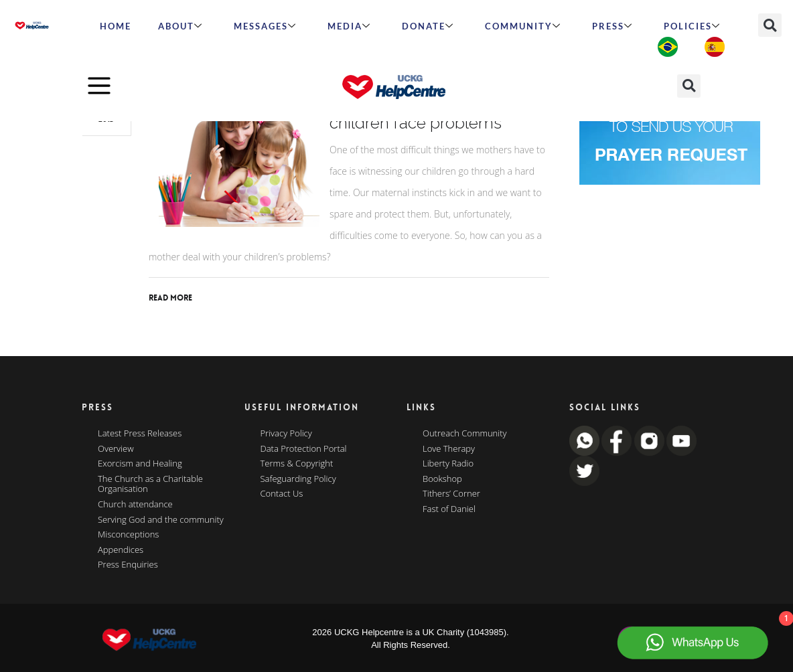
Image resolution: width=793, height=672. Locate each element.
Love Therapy (449, 449)
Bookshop (442, 479)
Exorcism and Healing (140, 464)
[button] (770, 25)
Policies (692, 26)
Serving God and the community (161, 520)
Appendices (121, 550)
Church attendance (135, 505)
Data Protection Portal (304, 449)
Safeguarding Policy (298, 479)
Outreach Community (465, 434)
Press (612, 26)
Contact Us (282, 494)
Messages (265, 26)
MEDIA (349, 26)
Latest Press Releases (140, 434)
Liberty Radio (448, 464)
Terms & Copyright (297, 464)
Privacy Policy (286, 434)
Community (523, 26)
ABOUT (181, 26)
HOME (116, 26)
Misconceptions (128, 535)
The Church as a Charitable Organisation (150, 484)
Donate (428, 26)
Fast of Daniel (449, 509)
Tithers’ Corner (451, 494)
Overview (116, 449)
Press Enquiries (128, 565)
